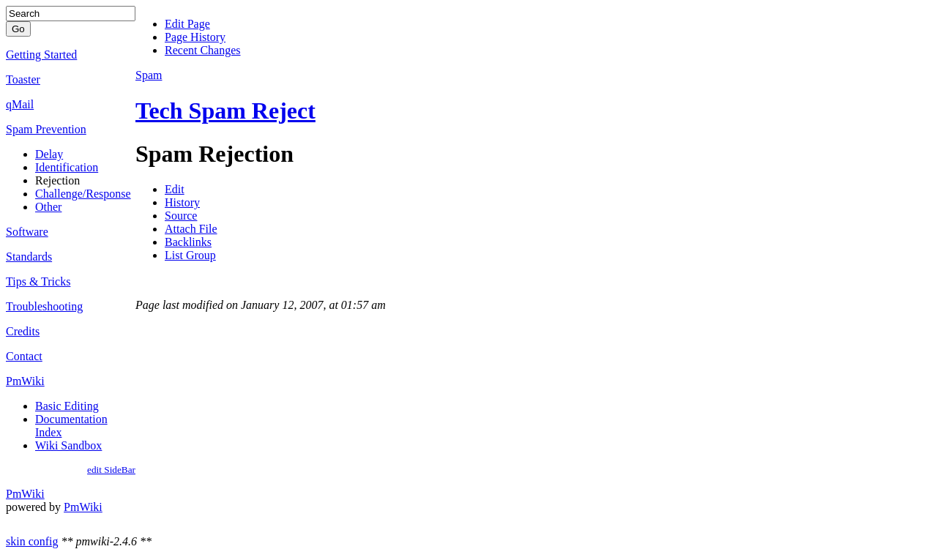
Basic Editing (67, 406)
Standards (29, 257)
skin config (32, 541)
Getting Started (41, 55)
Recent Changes (203, 50)
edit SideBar (111, 470)
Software (27, 232)
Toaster (23, 79)
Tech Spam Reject (225, 111)
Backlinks (188, 242)
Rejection (57, 180)
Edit (175, 189)
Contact (24, 356)
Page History (195, 37)
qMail (20, 104)
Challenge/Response (83, 194)
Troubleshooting (44, 306)
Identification (67, 167)
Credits (23, 331)
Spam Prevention (46, 129)
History (182, 202)
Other (48, 207)
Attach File (191, 229)
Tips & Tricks (38, 281)
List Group (190, 255)
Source (181, 216)
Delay (49, 154)
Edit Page (187, 24)
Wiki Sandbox (68, 445)
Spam (149, 75)
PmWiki (25, 381)
